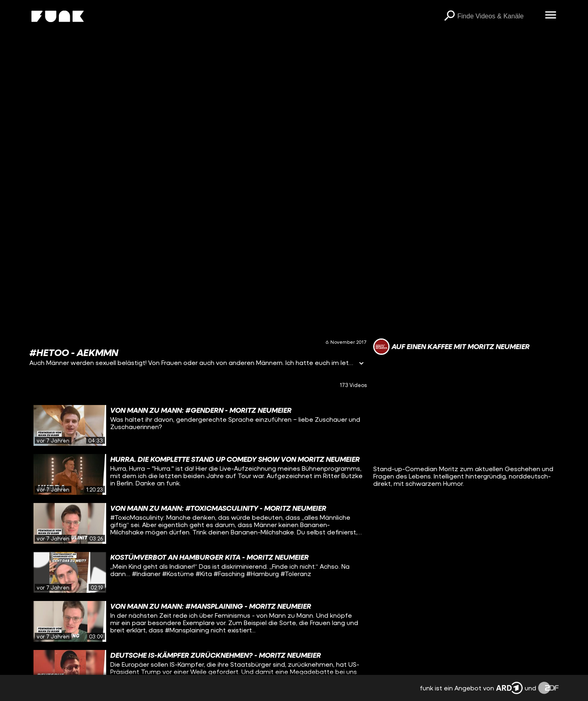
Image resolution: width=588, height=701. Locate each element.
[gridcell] (198, 425)
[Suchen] (449, 16)
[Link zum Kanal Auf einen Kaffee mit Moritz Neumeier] (451, 347)
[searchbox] (498, 16)
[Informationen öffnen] (361, 364)
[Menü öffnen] (550, 16)
